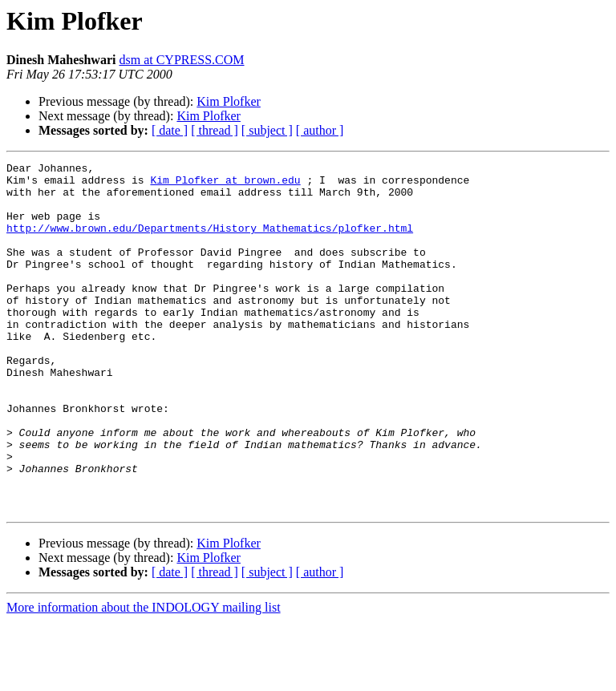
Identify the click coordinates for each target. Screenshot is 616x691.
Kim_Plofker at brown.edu (225, 184)
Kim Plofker (229, 101)
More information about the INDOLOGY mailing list (144, 677)
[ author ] (320, 130)
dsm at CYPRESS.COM (181, 60)
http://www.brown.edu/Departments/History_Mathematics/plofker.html (210, 242)
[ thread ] (215, 130)
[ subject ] (267, 130)
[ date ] (170, 130)
